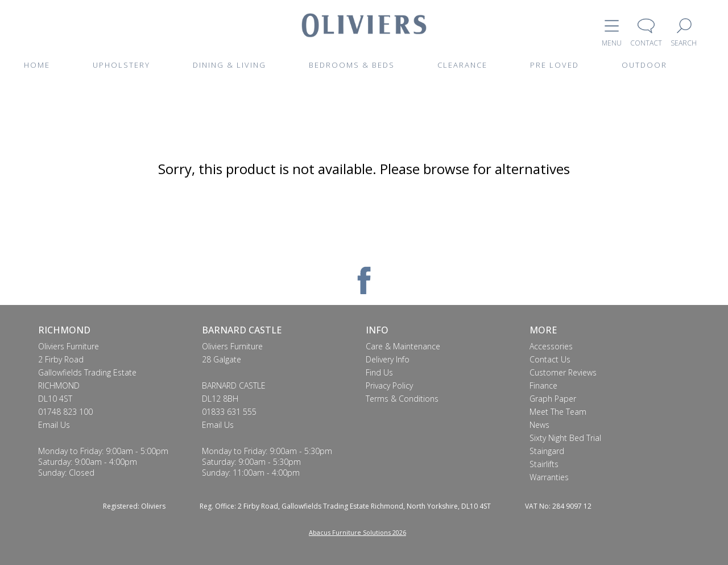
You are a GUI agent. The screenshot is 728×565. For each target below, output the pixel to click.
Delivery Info (388, 359)
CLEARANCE (462, 65)
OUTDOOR (644, 65)
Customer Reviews (563, 372)
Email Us (54, 425)
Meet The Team (558, 412)
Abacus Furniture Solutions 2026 (357, 532)
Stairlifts (544, 464)
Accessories (551, 346)
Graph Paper (553, 399)
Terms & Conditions (402, 399)
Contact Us (550, 359)
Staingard (547, 451)
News (539, 425)
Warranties (549, 477)
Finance (543, 385)
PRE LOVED (555, 65)
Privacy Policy (389, 385)
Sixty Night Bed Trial (565, 438)
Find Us (379, 372)
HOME (37, 65)
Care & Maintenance (403, 346)
